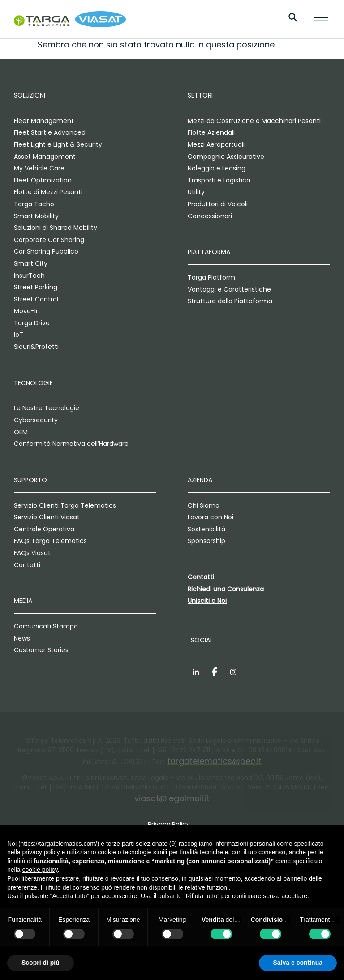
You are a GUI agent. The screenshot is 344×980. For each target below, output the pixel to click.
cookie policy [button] (40, 870)
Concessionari (210, 216)
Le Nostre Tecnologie (47, 408)
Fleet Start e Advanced (50, 132)
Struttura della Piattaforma (230, 301)
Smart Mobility (36, 216)
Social (202, 640)
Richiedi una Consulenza (226, 589)
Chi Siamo (204, 505)
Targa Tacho (34, 204)
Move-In (27, 311)
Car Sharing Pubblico (46, 251)
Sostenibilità (206, 529)
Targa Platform (211, 277)
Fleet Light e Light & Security (58, 144)
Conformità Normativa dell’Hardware (71, 444)
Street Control (36, 299)
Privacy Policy (169, 824)
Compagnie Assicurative (226, 157)
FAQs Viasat (32, 553)
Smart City (31, 263)
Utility (196, 192)
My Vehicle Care (39, 168)
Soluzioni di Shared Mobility (56, 228)
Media (23, 601)
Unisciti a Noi (207, 601)
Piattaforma (209, 252)
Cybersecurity (36, 420)
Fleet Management (44, 121)
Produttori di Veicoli (218, 204)
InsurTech (29, 276)
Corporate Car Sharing (49, 240)
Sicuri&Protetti (36, 347)
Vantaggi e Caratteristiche (229, 289)
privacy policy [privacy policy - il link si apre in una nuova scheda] (41, 852)
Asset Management (45, 157)
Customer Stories (41, 650)
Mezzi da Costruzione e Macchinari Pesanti (254, 121)
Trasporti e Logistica (219, 180)
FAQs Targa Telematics (50, 541)
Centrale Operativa (44, 529)
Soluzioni (30, 95)
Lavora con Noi (211, 517)
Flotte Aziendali (211, 132)
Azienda (200, 480)
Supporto (30, 480)
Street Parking (36, 287)
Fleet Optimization (43, 180)
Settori (200, 95)
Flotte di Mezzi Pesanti (48, 192)
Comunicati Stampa (46, 626)
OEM (21, 432)
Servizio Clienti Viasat (47, 517)
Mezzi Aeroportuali (216, 144)
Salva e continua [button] (298, 963)
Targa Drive (32, 323)
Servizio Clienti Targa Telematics (65, 505)
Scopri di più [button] (41, 963)
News (22, 638)
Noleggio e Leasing (217, 168)
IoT (19, 335)
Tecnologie (33, 383)
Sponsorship (206, 541)
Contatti (27, 565)
